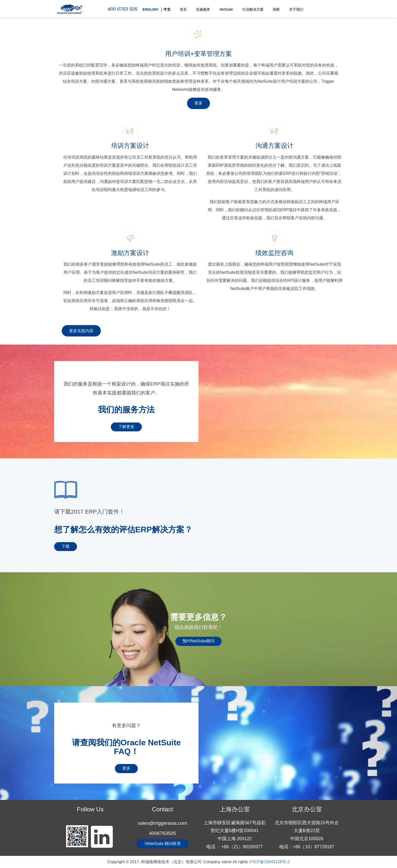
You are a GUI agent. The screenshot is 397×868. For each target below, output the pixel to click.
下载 (66, 546)
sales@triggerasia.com (162, 823)
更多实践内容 (81, 331)
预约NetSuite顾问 (198, 641)
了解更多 (126, 427)
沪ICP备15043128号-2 (269, 862)
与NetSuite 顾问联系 (163, 844)
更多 (198, 103)
